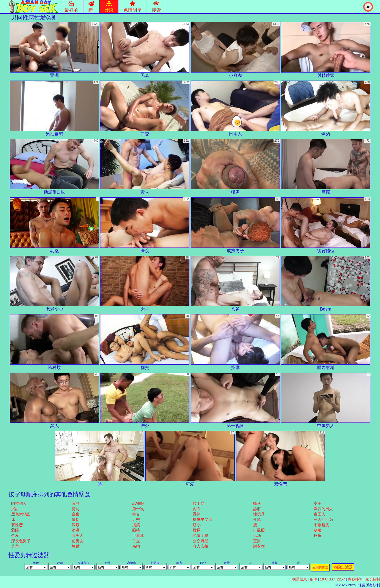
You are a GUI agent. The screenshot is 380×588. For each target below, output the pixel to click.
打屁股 (259, 530)
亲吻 (136, 546)
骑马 (257, 503)
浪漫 (76, 530)
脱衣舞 (259, 546)
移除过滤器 (343, 567)
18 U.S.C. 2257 (332, 579)
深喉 (76, 525)
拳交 (136, 514)
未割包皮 (321, 525)
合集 (76, 514)
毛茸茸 (138, 536)
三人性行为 (323, 519)
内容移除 (355, 579)
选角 (15, 546)
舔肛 (257, 509)
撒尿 (197, 530)
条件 (313, 579)
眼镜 (136, 530)
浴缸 (15, 509)
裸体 (197, 514)
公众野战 (201, 541)
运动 (257, 536)
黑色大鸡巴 (21, 514)
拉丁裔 (199, 503)
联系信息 (300, 579)
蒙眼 (15, 530)
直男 (257, 541)
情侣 (76, 519)
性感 (257, 519)
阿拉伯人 (19, 503)
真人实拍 (201, 546)
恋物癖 (138, 503)
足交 (136, 519)
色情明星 (201, 536)
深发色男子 (21, 541)
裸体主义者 (203, 519)
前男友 (78, 541)
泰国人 (319, 514)
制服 (318, 530)
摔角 (318, 536)
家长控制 (373, 579)
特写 (76, 509)
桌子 (318, 503)
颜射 (76, 546)
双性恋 (17, 525)
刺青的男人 (323, 509)
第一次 (138, 509)
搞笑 (136, 525)
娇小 (197, 525)
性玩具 (259, 514)
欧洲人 (78, 536)
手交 (136, 541)
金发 (15, 536)
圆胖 (76, 503)
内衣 (197, 509)
